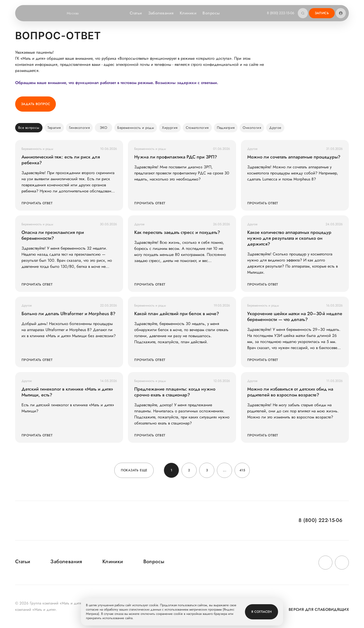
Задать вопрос (36, 104)
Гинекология (79, 128)
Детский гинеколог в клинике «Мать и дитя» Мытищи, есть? (67, 392)
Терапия (54, 128)
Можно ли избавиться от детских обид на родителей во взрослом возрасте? (290, 392)
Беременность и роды (136, 128)
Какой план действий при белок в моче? (177, 314)
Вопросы (211, 13)
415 (242, 470)
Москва (76, 13)
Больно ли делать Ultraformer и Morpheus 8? (69, 314)
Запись (322, 13)
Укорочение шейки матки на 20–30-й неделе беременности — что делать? (295, 317)
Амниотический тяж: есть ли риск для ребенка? (61, 160)
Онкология (252, 128)
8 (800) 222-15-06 (281, 13)
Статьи (136, 13)
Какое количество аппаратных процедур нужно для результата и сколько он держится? (289, 238)
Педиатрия (226, 128)
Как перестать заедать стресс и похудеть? (177, 232)
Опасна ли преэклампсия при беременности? (53, 235)
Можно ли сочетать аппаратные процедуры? (294, 157)
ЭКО (104, 128)
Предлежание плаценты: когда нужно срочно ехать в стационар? (175, 392)
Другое (275, 128)
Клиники (188, 13)
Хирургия (170, 128)
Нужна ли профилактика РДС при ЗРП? (176, 157)
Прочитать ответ (37, 203)
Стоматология (197, 128)
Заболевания (161, 13)
